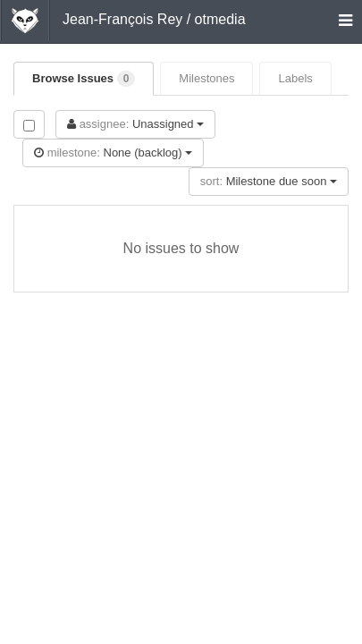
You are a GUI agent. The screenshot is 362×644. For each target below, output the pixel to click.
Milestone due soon (269, 181)
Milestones (206, 78)
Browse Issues (84, 79)
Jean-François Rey (122, 19)
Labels (295, 78)
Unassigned (135, 124)
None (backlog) (113, 153)
